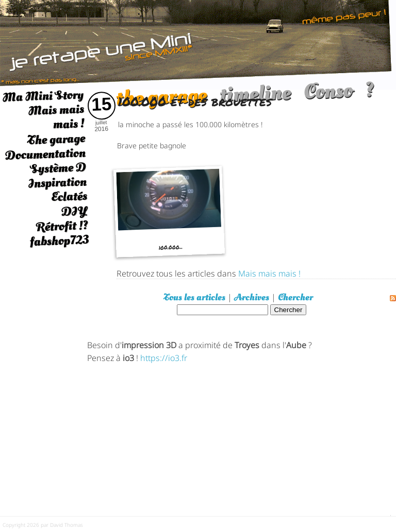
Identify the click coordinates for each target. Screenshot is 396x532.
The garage (56, 139)
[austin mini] (198, 44)
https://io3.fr (164, 357)
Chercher (295, 297)
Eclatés (69, 196)
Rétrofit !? (62, 226)
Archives (252, 297)
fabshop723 (59, 241)
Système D (58, 168)
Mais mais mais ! (56, 117)
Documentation (45, 154)
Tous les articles (194, 297)
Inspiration (57, 183)
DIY (74, 211)
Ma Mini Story (43, 96)
